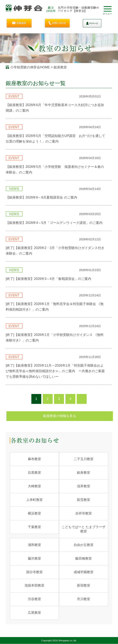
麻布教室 (34, 459)
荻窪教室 (84, 500)
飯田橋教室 (84, 558)
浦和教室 (34, 545)
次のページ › (82, 399)
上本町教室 (34, 500)
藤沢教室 (34, 558)
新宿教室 (84, 585)
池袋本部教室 (34, 585)
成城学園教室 (84, 572)
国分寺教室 (34, 572)
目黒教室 (34, 473)
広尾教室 (34, 613)
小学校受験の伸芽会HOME (30, 67)
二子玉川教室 (84, 459)
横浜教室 (34, 513)
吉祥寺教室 (84, 513)
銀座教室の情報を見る (60, 416)
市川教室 (84, 599)
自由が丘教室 (84, 545)
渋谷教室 (34, 599)
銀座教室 (84, 473)
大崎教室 (34, 486)
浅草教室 (84, 486)
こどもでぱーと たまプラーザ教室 (84, 529)
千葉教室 (34, 527)
